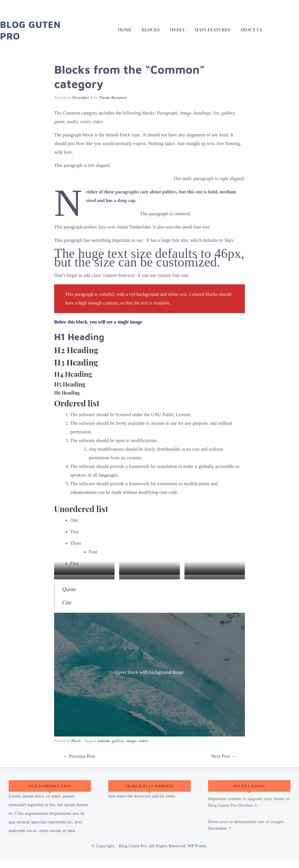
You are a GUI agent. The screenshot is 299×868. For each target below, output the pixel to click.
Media (177, 30)
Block (76, 741)
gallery (118, 741)
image (131, 741)
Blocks (151, 30)
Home (125, 30)
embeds (103, 741)
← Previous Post (79, 756)
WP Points (197, 846)
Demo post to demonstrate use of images (246, 822)
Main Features (213, 30)
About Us (251, 30)
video (143, 741)
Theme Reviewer (113, 98)
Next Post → (223, 756)
